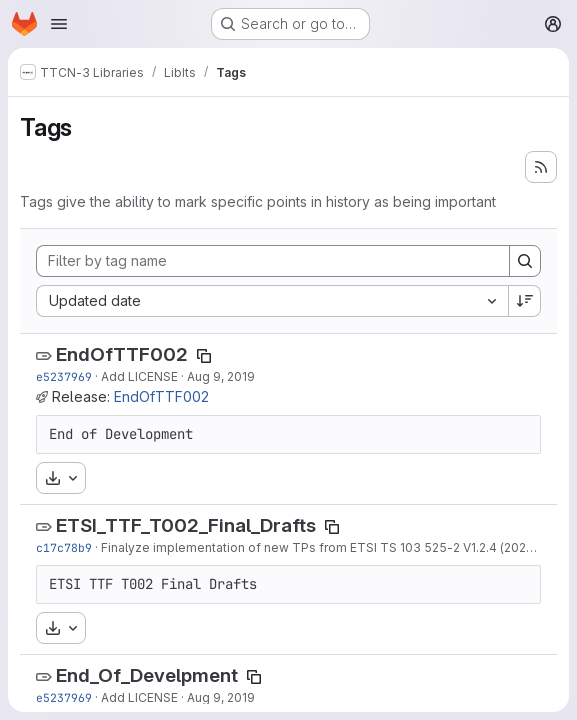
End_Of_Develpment (147, 675)
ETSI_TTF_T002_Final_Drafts (186, 525)
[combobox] (272, 301)
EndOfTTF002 (122, 354)
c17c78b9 (64, 547)
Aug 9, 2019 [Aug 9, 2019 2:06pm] (221, 376)
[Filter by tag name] (273, 261)
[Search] (525, 261)
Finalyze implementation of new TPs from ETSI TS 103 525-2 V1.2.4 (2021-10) (327, 547)
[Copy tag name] (204, 356)
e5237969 (64, 376)
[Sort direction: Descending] (525, 301)
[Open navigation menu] (59, 24)
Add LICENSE (139, 376)
